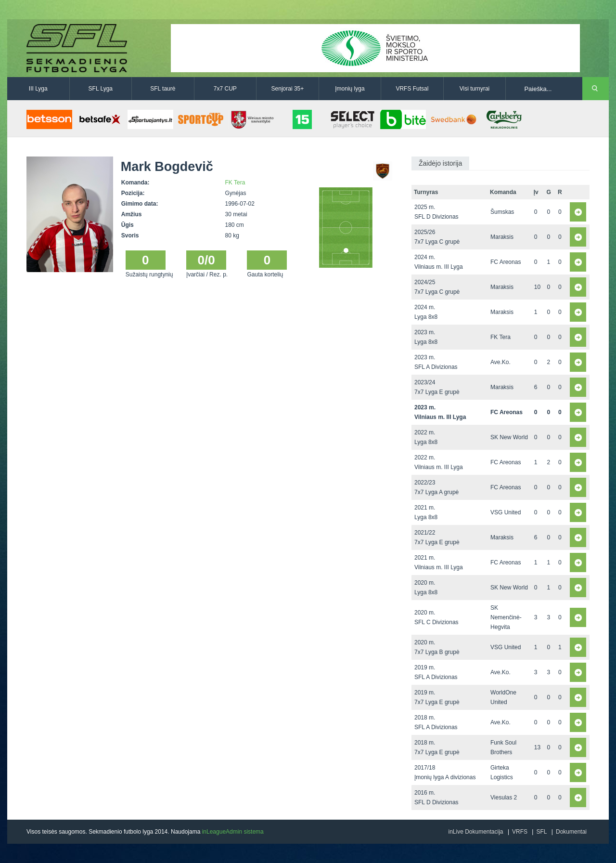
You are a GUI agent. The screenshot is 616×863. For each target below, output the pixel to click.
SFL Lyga (101, 89)
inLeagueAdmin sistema (233, 832)
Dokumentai (571, 832)
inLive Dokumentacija (475, 832)
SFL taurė (163, 89)
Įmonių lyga (350, 89)
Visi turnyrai (475, 89)
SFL (541, 832)
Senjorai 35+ (288, 89)
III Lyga (38, 89)
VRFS (520, 832)
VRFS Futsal (412, 89)
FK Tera (235, 183)
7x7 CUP (225, 89)
